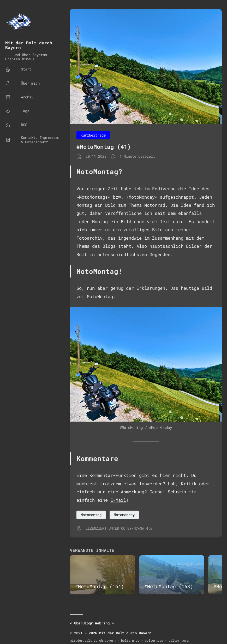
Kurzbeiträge (93, 135)
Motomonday (124, 515)
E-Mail (118, 500)
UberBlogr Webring (92, 623)
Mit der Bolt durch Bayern (29, 45)
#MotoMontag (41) (104, 147)
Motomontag (91, 515)
